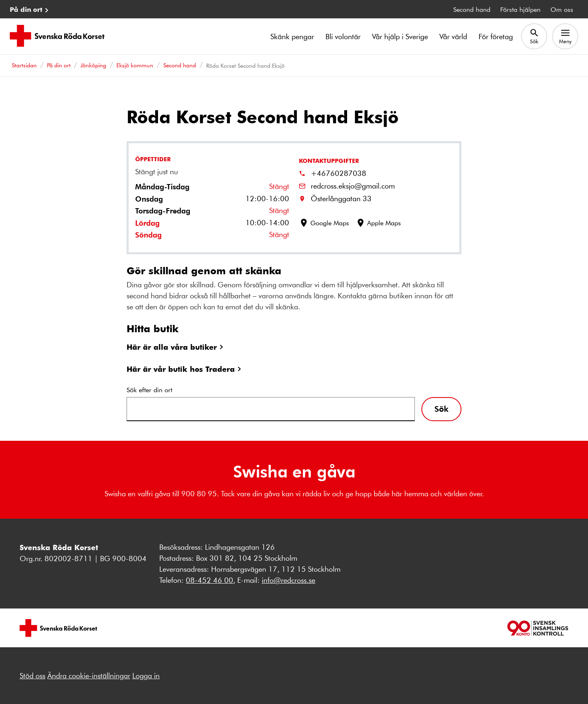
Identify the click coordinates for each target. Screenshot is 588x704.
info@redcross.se (288, 580)
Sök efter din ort (149, 390)
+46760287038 (339, 173)
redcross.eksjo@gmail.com (353, 186)
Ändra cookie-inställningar (89, 675)
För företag (496, 36)
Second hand (472, 9)
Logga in (146, 675)
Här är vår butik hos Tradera (181, 369)
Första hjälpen (520, 9)
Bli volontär (343, 36)
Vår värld (453, 36)
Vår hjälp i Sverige (400, 36)
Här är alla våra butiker (172, 347)
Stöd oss (32, 675)
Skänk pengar (292, 36)
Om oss (562, 9)
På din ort (26, 9)
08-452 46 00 (209, 580)
